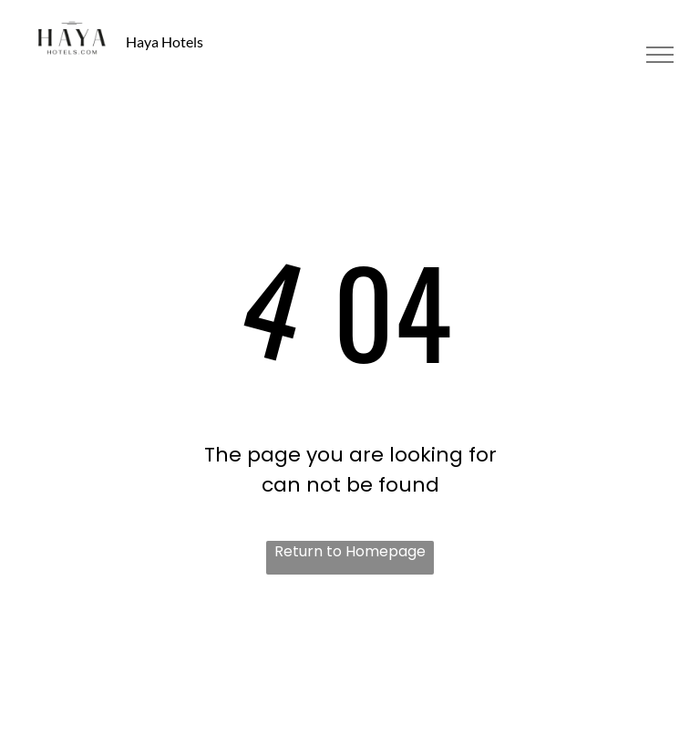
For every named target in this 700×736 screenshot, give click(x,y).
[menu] (660, 55)
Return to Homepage (350, 551)
